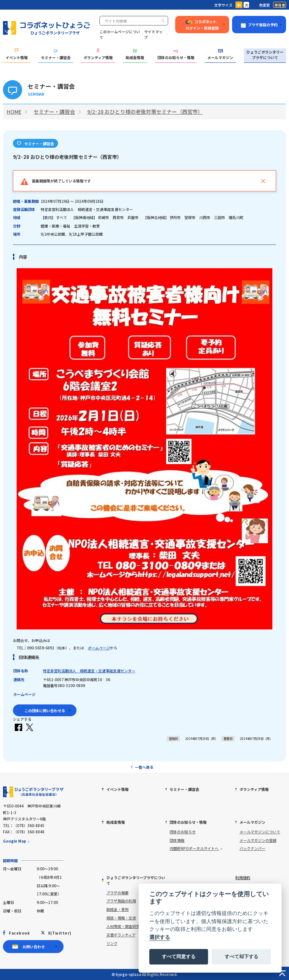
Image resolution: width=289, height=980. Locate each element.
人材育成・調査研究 (123, 926)
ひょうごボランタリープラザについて (265, 55)
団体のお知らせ (183, 832)
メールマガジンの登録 (258, 840)
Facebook (19, 933)
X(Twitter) (60, 933)
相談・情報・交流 (121, 918)
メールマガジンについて (260, 832)
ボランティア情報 (98, 54)
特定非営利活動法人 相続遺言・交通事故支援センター (89, 671)
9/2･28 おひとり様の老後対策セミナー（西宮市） (145, 112)
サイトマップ (153, 34)
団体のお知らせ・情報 (176, 55)
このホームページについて (120, 34)
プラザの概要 (118, 893)
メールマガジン (220, 55)
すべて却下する (242, 957)
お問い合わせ (34, 947)
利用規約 (243, 877)
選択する (160, 937)
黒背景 (280, 5)
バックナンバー (252, 848)
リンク (112, 943)
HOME (14, 112)
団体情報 (177, 840)
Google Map (15, 841)
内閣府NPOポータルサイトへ (194, 848)
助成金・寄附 (118, 909)
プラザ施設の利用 (121, 901)
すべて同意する (179, 957)
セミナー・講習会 (56, 55)
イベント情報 (17, 54)
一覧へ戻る (144, 767)
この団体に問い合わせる (45, 711)
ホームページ (99, 648)
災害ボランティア (121, 935)
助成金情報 (135, 54)
